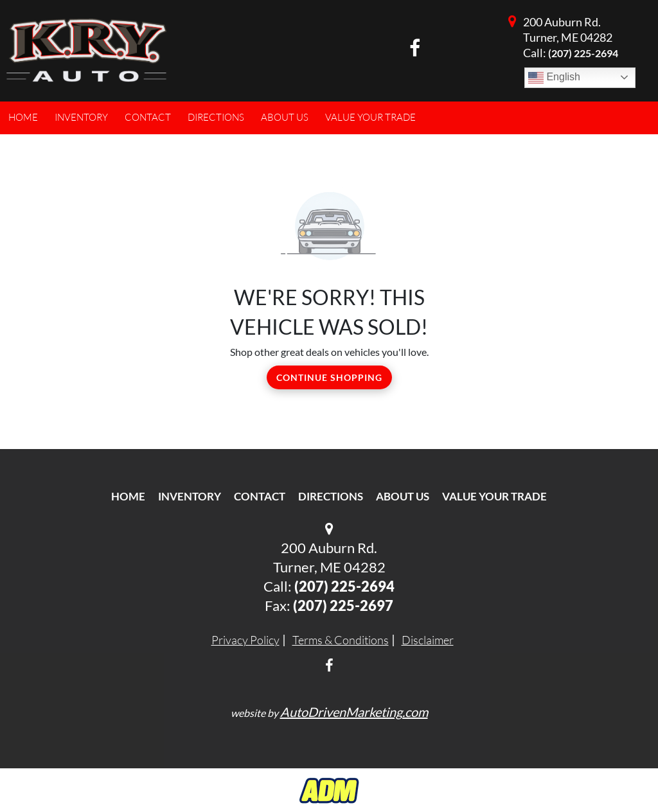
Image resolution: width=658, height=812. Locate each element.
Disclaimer (428, 640)
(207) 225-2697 (343, 605)
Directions (331, 496)
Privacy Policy (245, 640)
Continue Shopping (329, 377)
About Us (403, 496)
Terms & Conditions (341, 640)
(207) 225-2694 (583, 53)
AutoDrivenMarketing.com (354, 712)
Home (128, 496)
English (554, 78)
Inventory (190, 496)
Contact (260, 496)
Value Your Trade (494, 496)
